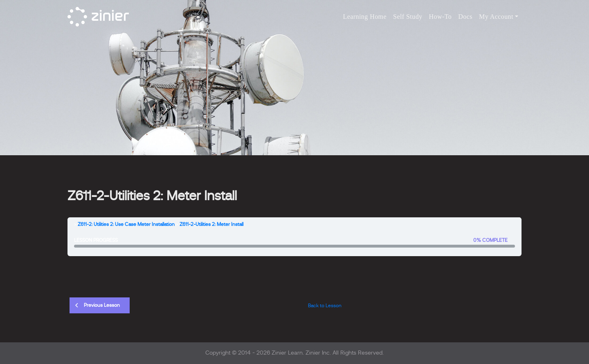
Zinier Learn (287, 353)
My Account (496, 17)
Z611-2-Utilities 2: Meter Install (211, 224)
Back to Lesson (325, 306)
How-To (441, 17)
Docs (465, 17)
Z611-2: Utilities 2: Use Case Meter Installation (126, 224)
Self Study (408, 17)
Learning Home (365, 17)
